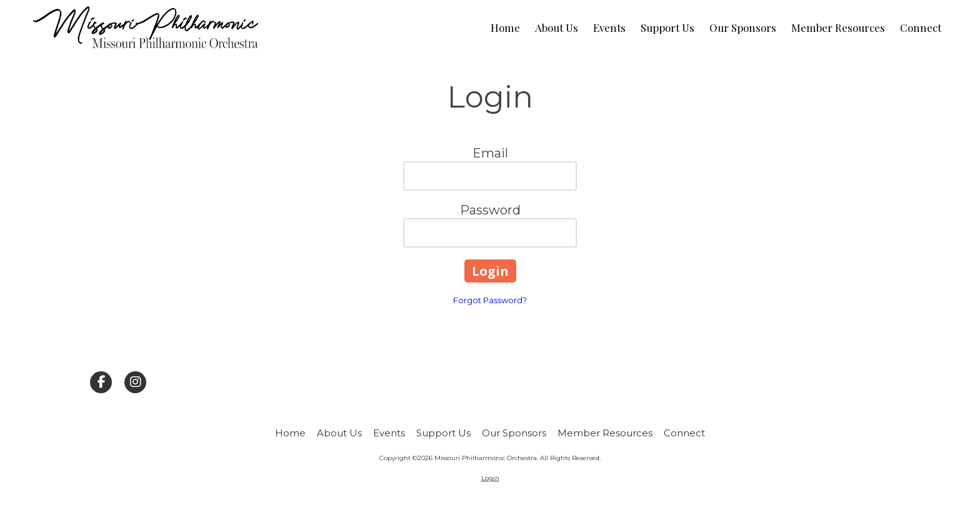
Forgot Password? (490, 300)
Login (490, 478)
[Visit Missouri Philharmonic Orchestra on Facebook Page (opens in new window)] (101, 382)
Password (490, 210)
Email (490, 153)
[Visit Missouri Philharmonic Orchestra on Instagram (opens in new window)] (135, 382)
